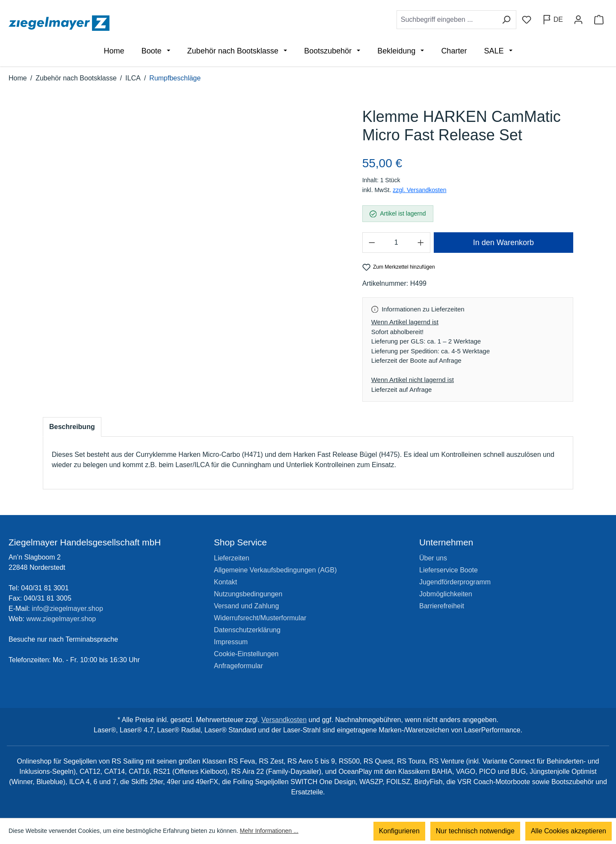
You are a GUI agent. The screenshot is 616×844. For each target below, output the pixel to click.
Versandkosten (284, 720)
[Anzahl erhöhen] (421, 243)
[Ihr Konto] (578, 20)
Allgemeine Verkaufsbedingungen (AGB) (275, 570)
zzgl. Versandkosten (419, 190)
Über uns (433, 558)
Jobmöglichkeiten (446, 594)
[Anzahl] (396, 243)
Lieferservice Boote (449, 570)
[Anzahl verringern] (372, 243)
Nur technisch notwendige (475, 831)
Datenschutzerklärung (247, 630)
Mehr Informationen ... (269, 831)
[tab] (72, 427)
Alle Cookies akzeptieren (569, 831)
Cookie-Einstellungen (246, 654)
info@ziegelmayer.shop (67, 609)
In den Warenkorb (503, 243)
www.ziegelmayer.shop (61, 619)
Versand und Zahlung (246, 606)
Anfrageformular (238, 666)
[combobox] (447, 20)
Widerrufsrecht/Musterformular (260, 618)
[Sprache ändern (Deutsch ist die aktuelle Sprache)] (552, 20)
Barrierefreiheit (442, 606)
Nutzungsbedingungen (248, 594)
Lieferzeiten (232, 558)
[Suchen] (506, 20)
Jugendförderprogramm (455, 582)
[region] (194, 221)
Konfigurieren (399, 831)
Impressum (231, 642)
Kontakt (225, 582)
